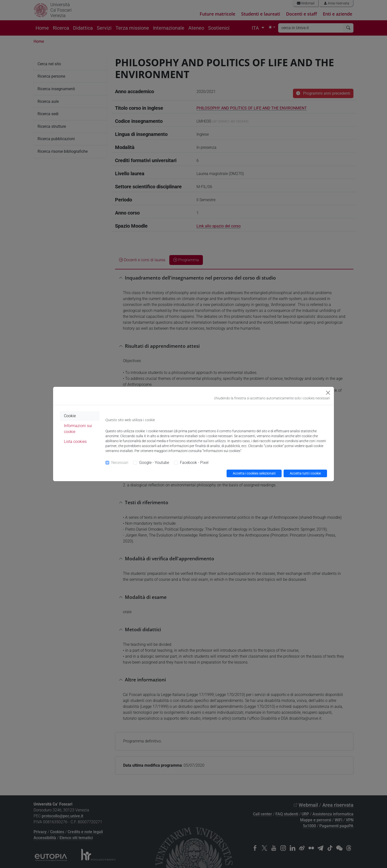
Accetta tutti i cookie (305, 473)
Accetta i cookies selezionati (254, 473)
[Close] (328, 393)
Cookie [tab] (70, 416)
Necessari (120, 463)
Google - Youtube (154, 463)
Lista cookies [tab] (75, 442)
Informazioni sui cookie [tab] (78, 429)
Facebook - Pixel (194, 463)
